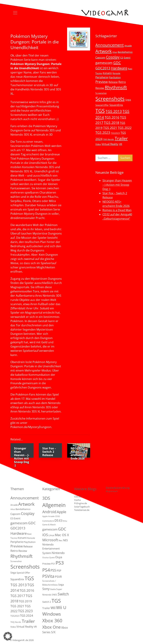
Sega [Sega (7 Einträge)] (128, 100)
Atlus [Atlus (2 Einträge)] (115, 52)
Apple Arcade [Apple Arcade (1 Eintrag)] (48, 516)
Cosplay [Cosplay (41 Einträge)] (113, 57)
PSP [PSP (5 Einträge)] (59, 571)
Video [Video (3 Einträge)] (98, 144)
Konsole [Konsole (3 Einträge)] (116, 73)
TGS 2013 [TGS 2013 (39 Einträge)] (114, 111)
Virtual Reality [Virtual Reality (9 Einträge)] (110, 144)
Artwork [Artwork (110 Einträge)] (104, 51)
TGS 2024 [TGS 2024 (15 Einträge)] (27, 615)
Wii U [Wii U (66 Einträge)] (61, 607)
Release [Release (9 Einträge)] (113, 82)
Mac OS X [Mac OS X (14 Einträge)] (62, 535)
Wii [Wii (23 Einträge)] (53, 608)
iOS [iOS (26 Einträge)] (45, 535)
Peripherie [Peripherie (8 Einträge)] (102, 77)
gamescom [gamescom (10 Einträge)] (50, 529)
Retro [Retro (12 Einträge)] (122, 82)
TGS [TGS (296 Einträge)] (100, 111)
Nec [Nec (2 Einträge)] (61, 540)
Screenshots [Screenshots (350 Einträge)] (110, 99)
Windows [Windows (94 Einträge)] (52, 614)
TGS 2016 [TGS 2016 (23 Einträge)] (112, 117)
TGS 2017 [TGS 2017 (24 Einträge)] (18, 596)
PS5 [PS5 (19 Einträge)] (53, 570)
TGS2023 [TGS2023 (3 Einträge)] (115, 133)
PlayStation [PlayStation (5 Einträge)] (115, 77)
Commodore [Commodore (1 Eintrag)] (48, 521)
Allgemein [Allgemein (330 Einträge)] (54, 505)
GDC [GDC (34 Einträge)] (117, 63)
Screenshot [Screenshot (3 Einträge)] (101, 93)
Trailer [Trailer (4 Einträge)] (46, 608)
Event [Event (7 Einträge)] (127, 57)
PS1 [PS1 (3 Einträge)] (53, 564)
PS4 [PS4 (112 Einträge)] (46, 570)
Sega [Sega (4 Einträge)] (61, 585)
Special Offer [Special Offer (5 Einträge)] (102, 105)
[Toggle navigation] (15, 13)
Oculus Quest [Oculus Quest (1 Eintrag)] (48, 557)
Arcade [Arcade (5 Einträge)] (128, 46)
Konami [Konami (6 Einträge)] (107, 73)
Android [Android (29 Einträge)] (49, 512)
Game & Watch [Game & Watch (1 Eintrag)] (49, 525)
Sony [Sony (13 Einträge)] (46, 589)
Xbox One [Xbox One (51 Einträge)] (52, 627)
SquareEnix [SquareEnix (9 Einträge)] (116, 105)
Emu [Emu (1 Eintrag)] (65, 521)
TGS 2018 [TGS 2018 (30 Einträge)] (111, 123)
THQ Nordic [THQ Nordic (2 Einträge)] (109, 139)
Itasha (77, 500)
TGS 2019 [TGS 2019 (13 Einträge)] (25, 601)
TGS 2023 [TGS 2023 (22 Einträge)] (103, 133)
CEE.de (78, 497)
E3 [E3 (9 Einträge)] (61, 520)
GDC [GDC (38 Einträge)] (62, 529)
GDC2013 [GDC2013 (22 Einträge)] (103, 68)
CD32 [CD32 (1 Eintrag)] (57, 516)
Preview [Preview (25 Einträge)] (102, 82)
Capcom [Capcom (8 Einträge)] (100, 57)
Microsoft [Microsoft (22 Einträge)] (50, 540)
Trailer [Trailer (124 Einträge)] (121, 138)
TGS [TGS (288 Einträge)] (56, 601)
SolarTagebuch (82, 507)
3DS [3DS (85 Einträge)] (46, 498)
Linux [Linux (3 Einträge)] (51, 535)
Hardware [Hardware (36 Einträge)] (119, 68)
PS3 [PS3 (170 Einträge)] (60, 563)
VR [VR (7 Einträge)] (121, 144)
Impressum (112, 491)
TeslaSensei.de (82, 510)
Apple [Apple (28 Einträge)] (62, 512)
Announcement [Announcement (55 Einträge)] (110, 45)
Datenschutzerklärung (118, 488)
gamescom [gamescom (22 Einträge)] (104, 63)
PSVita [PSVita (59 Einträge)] (48, 576)
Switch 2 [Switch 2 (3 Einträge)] (47, 602)
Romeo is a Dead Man (117, 210)
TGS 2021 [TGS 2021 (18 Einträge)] (110, 128)
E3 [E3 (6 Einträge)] (122, 57)
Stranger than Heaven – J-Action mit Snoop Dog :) (117, 185)
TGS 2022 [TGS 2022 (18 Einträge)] (125, 128)
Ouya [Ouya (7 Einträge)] (59, 557)
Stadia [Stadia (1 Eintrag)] (53, 589)
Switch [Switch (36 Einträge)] (63, 594)
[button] (8, 636)
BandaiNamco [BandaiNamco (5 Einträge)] (125, 52)
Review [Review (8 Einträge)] (100, 88)
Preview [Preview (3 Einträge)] (46, 564)
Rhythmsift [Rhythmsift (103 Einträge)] (116, 87)
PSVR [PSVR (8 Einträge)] (58, 577)
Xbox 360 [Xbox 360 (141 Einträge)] (52, 621)
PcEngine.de (81, 503)
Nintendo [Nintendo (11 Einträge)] (58, 553)
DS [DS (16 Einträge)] (57, 520)
